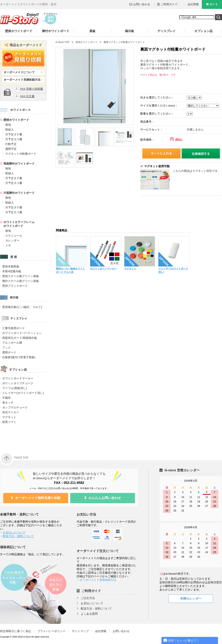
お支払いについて (14, 533)
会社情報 (193, 4)
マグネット (9, 417)
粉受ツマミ (9, 422)
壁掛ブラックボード (15, 286)
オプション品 (203, 31)
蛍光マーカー (11, 412)
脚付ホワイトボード (56, 31)
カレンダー (12, 240)
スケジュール (14, 236)
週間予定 (11, 149)
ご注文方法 (88, 598)
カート (214, 4)
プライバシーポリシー (51, 631)
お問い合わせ (142, 4)
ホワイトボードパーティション (22, 333)
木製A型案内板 (12, 271)
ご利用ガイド (91, 591)
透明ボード (9, 352)
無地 (8, 125)
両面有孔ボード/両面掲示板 (20, 338)
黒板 (92, 31)
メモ (8, 245)
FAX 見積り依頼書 (32, 89)
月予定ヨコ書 (14, 139)
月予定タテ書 (14, 134)
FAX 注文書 (27, 96)
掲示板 (129, 31)
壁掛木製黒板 (11, 266)
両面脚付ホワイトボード (19, 164)
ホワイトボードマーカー (18, 378)
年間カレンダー (191, 599)
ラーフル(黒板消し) (15, 388)
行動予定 (11, 144)
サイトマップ (80, 631)
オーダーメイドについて (19, 72)
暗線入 (9, 129)
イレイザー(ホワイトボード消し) (23, 393)
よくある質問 (89, 614)
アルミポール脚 (12, 343)
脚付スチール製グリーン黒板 (21, 281)
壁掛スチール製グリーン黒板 (21, 276)
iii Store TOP (62, 42)
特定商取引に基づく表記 (16, 631)
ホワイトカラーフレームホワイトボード (19, 224)
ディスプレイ (166, 31)
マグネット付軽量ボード (21, 154)
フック (6, 348)
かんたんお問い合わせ (105, 498)
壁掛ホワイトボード (19, 31)
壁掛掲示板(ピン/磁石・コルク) (22, 307)
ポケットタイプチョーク (18, 383)
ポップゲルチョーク (15, 407)
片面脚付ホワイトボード (19, 193)
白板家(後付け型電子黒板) (19, 357)
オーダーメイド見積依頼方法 (22, 80)
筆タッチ (8, 403)
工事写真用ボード (14, 328)
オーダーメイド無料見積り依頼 (38, 498)
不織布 (6, 398)
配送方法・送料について (18, 536)
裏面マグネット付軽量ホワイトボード (124, 42)
